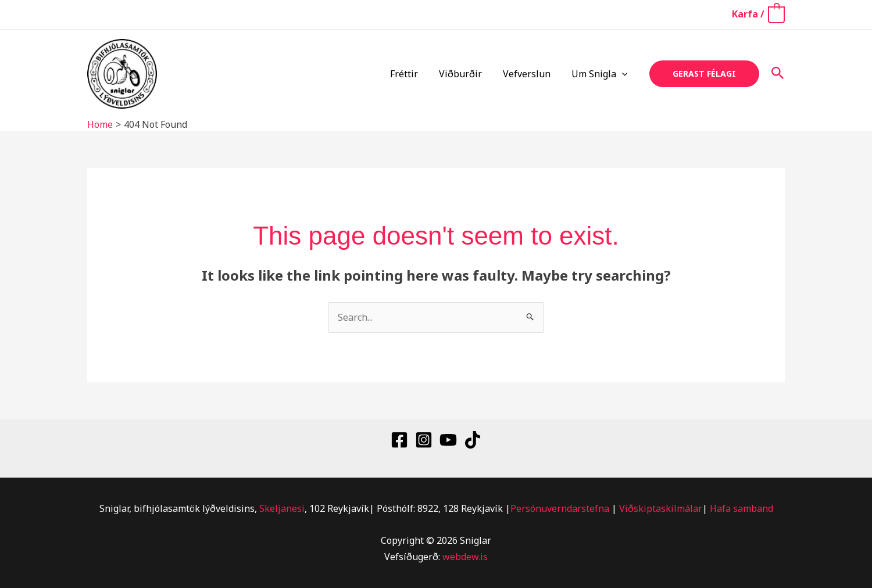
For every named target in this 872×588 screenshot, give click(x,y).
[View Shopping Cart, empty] (758, 14)
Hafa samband (741, 508)
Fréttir (412, 74)
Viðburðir (466, 74)
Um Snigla (601, 74)
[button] (623, 74)
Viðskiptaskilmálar (661, 508)
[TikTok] (473, 440)
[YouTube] (448, 440)
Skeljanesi (282, 508)
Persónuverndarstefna (560, 508)
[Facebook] (399, 440)
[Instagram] (424, 440)
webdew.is (465, 557)
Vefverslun (530, 74)
